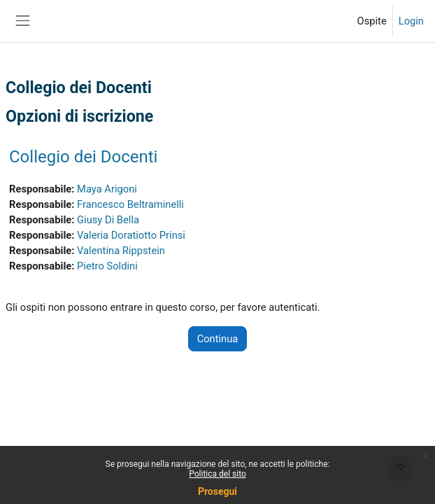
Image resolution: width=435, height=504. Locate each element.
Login (411, 21)
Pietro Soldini (107, 266)
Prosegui (217, 491)
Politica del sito (217, 474)
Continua (218, 339)
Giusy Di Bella (108, 220)
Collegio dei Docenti (83, 157)
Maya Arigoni (107, 189)
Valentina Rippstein (121, 251)
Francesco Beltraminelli (130, 204)
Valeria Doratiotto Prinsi (131, 235)
